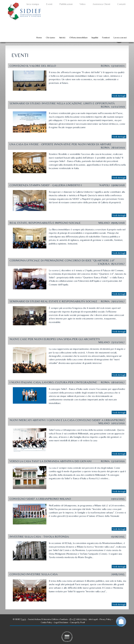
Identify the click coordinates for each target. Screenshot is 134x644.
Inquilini (95, 37)
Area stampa (33, 4)
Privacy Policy (105, 619)
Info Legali (93, 619)
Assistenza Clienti (101, 4)
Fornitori (106, 37)
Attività (62, 37)
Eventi (49, 4)
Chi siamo (50, 37)
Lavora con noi (120, 37)
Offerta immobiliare (79, 37)
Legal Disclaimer (61, 622)
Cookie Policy (46, 622)
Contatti (121, 4)
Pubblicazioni (66, 4)
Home (39, 37)
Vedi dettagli (119, 96)
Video (83, 4)
